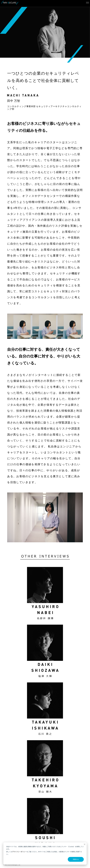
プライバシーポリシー (19, 852)
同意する (76, 859)
